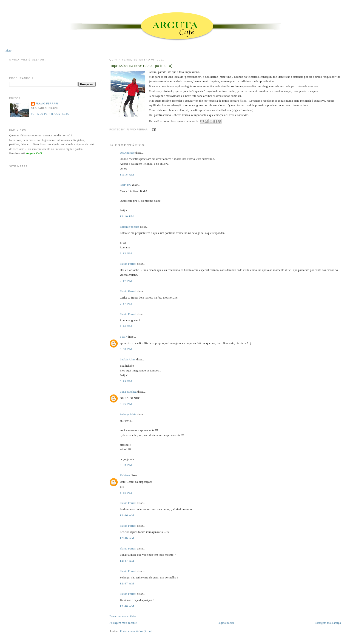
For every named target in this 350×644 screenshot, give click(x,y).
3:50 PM (126, 349)
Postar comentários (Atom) (136, 631)
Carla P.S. (126, 185)
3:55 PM (126, 493)
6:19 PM (126, 381)
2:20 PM (126, 326)
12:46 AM (127, 515)
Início (8, 50)
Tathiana (125, 475)
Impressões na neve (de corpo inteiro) (141, 66)
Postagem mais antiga (328, 623)
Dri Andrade (128, 153)
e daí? (123, 337)
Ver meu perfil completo (50, 114)
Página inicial (226, 623)
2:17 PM (126, 281)
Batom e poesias (129, 227)
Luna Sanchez (128, 392)
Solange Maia (128, 414)
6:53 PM (126, 465)
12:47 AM (127, 561)
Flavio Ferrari (128, 264)
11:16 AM (127, 174)
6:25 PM (126, 404)
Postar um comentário (122, 616)
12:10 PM (127, 216)
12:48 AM (127, 606)
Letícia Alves (128, 359)
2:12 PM (126, 253)
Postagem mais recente (123, 623)
